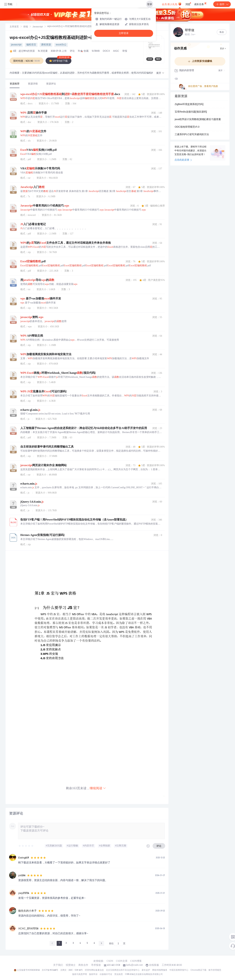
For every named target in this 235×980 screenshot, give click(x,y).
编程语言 (31, 45)
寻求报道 (96, 965)
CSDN (110, 961)
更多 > (223, 49)
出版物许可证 (106, 974)
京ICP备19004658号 (50, 970)
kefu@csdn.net (135, 965)
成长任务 (201, 4)
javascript (16, 45)
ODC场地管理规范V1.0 (187, 127)
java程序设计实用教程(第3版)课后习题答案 (198, 120)
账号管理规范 (215, 970)
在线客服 (154, 965)
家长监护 (146, 970)
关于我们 (58, 965)
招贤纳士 (71, 965)
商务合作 (83, 965)
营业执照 (119, 974)
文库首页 (14, 27)
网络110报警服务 (160, 970)
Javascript (38, 27)
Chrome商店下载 (198, 970)
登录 (150, 4)
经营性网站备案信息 (94, 970)
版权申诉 (93, 974)
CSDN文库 (122, 961)
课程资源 (46, 45)
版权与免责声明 (80, 974)
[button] (160, 73)
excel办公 (61, 45)
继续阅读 (98, 788)
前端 (26, 27)
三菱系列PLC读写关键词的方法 (192, 135)
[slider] (26, 846)
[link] (14, 27)
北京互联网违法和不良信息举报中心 (123, 970)
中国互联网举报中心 (179, 970)
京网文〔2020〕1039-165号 (72, 970)
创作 (222, 4)
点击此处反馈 (183, 160)
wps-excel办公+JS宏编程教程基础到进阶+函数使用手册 (63, 38)
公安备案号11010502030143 (28, 970)
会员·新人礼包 (172, 4)
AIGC (116, 51)
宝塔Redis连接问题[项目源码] (191, 112)
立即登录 (124, 33)
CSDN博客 (136, 961)
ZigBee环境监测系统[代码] (189, 104)
